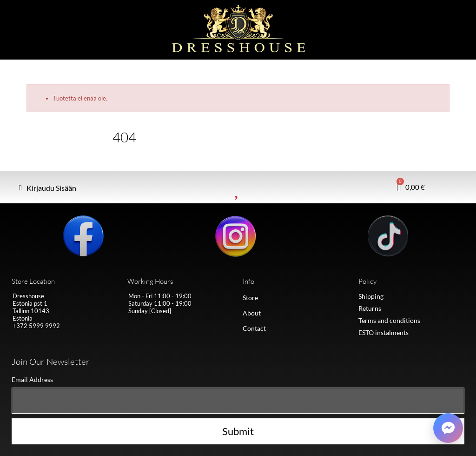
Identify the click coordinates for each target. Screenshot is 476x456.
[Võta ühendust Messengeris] (448, 428)
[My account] (48, 188)
